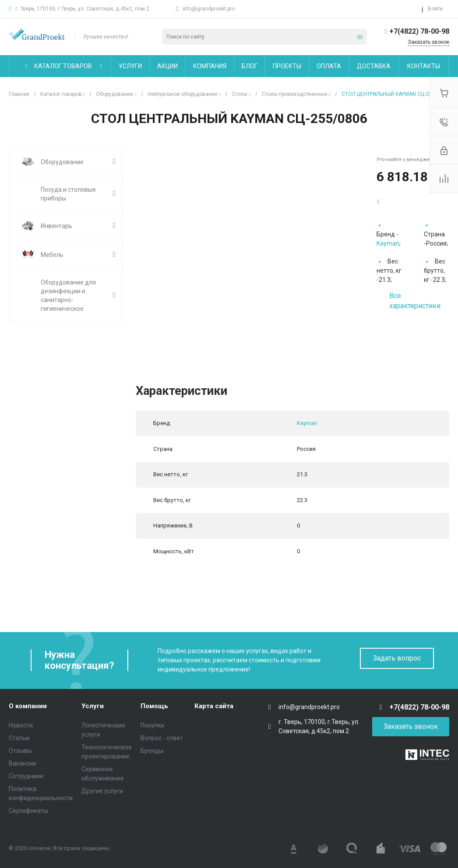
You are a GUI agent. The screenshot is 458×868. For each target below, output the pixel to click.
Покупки (152, 725)
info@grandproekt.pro (209, 9)
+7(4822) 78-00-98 (419, 31)
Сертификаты (28, 811)
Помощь (154, 706)
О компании (28, 706)
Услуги (93, 706)
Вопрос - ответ (162, 738)
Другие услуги (102, 791)
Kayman (388, 243)
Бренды (152, 751)
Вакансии (23, 763)
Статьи (19, 738)
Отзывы (20, 751)
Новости (21, 725)
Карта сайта (214, 706)
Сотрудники (26, 776)
